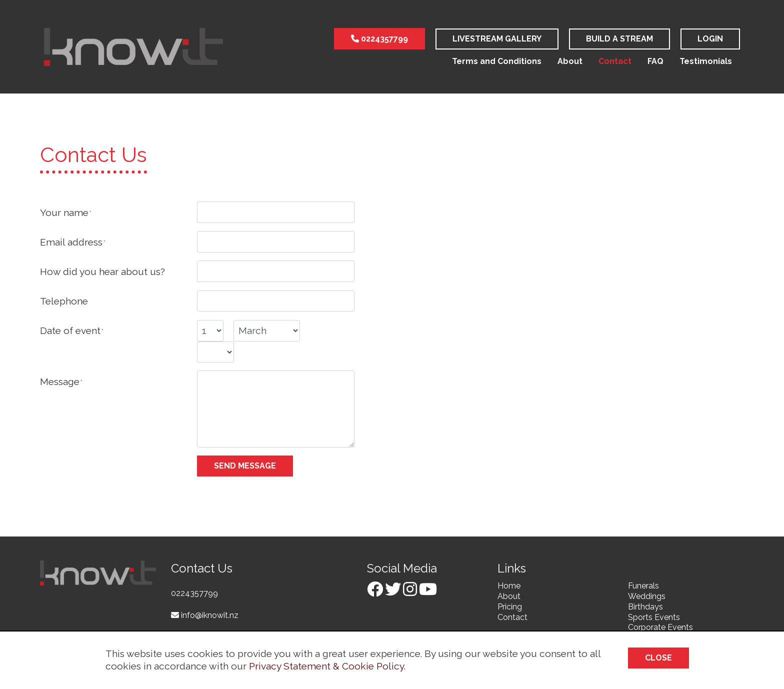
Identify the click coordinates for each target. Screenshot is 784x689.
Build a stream (619, 39)
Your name (64, 212)
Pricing (510, 607)
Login (710, 39)
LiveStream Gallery (497, 39)
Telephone (64, 301)
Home (509, 586)
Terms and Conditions (497, 61)
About (570, 61)
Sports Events (654, 617)
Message (60, 381)
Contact (615, 61)
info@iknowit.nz (205, 615)
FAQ (655, 61)
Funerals (643, 586)
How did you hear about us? (102, 271)
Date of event (70, 330)
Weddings (647, 596)
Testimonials (706, 61)
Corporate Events (660, 627)
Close (658, 658)
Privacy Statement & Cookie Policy (326, 666)
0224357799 (379, 39)
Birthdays (645, 607)
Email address (71, 242)
